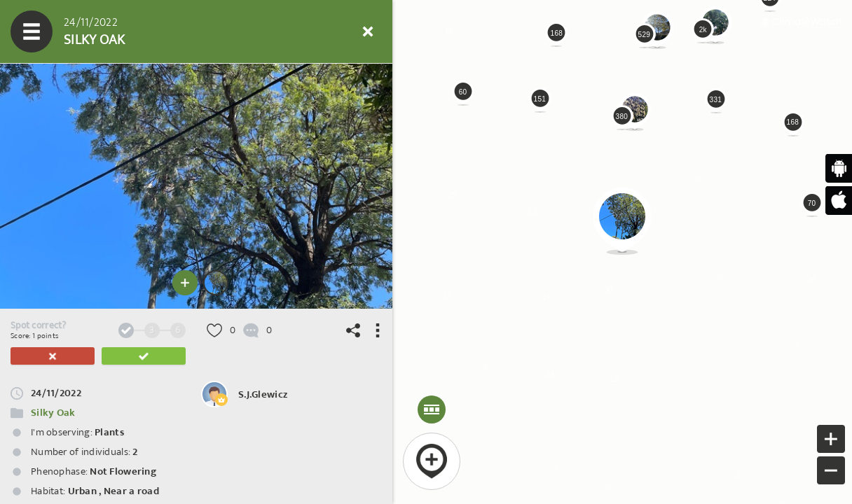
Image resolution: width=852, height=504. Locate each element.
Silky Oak (53, 413)
